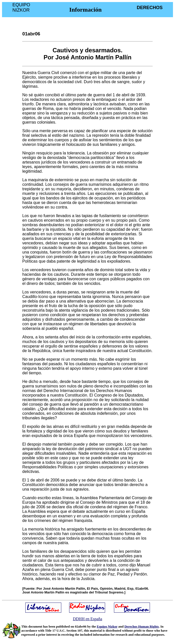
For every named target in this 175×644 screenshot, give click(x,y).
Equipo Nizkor (107, 626)
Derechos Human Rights (142, 626)
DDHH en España (88, 619)
